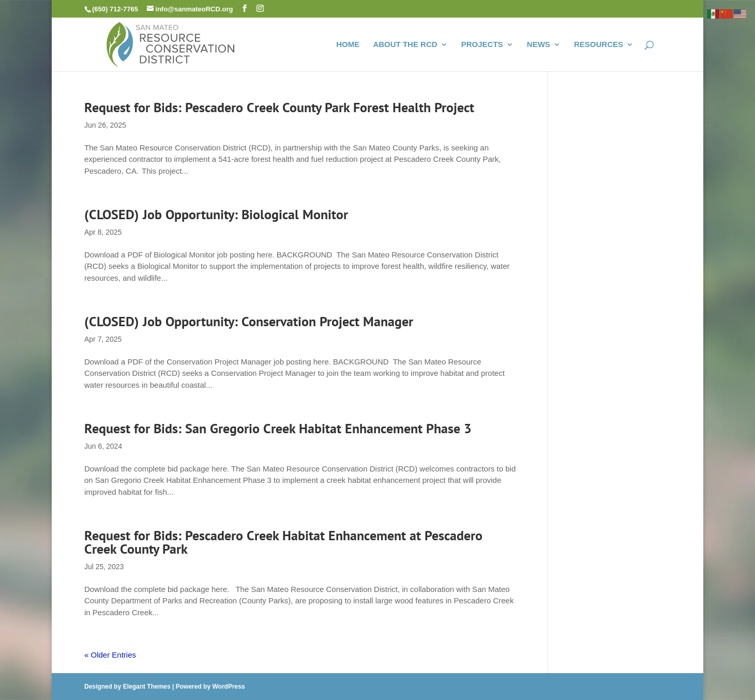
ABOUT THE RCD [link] (405, 45)
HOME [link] (348, 45)
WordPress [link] (228, 687)
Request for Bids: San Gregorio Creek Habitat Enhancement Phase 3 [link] (278, 428)
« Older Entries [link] (110, 655)
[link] (171, 43)
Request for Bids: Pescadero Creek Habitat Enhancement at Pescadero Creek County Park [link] (283, 542)
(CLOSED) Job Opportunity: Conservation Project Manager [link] (249, 321)
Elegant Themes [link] (147, 687)
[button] (245, 9)
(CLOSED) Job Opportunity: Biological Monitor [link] (216, 214)
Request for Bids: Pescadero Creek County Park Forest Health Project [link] (281, 107)
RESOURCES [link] (599, 45)
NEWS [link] (539, 45)
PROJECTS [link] (482, 45)
